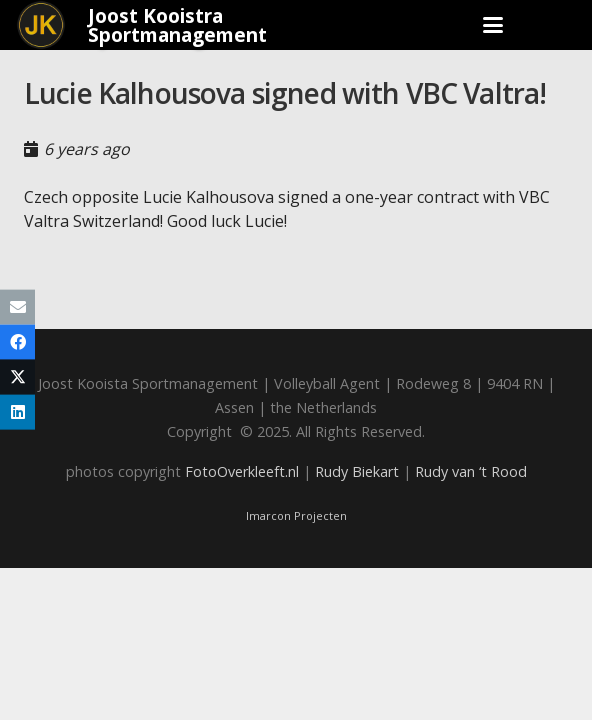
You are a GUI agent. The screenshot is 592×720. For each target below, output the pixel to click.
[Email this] (17, 307)
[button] (493, 25)
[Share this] (17, 342)
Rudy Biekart (357, 471)
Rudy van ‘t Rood (471, 471)
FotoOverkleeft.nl (242, 471)
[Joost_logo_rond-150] (41, 25)
